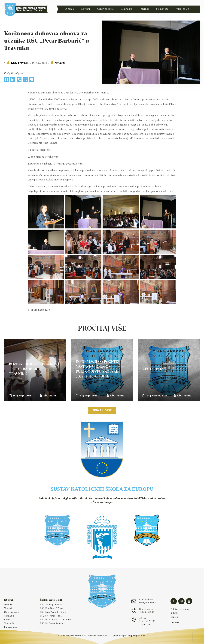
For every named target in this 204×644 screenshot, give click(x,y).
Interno (175, 622)
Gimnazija (9, 616)
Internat (8, 619)
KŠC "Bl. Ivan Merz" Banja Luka (55, 619)
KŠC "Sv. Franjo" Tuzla (51, 616)
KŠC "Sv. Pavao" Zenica (51, 623)
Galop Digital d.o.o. (136, 636)
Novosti (60, 63)
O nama (8, 604)
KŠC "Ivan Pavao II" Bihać (53, 612)
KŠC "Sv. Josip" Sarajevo (52, 604)
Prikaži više (102, 410)
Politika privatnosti (180, 609)
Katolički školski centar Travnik (26, 9)
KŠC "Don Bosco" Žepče (52, 608)
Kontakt (174, 617)
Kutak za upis (11, 627)
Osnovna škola (11, 612)
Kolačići (174, 613)
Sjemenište (10, 623)
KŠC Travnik (20, 63)
